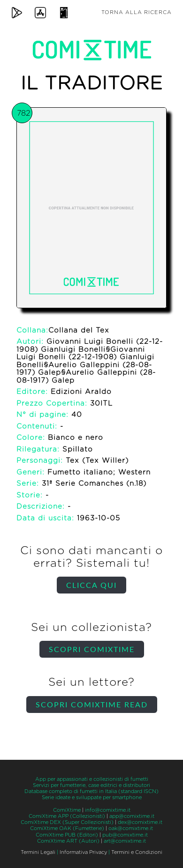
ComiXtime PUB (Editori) (67, 835)
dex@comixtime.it (140, 822)
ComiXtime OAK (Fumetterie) (67, 828)
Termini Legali (38, 852)
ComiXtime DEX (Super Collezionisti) (67, 822)
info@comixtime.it (108, 810)
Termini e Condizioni (137, 852)
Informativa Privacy (83, 852)
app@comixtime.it (132, 816)
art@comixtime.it (125, 841)
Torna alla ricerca (137, 12)
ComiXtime (67, 810)
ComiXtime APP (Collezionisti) (67, 816)
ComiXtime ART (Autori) (68, 841)
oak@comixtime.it (131, 828)
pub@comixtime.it (125, 835)
